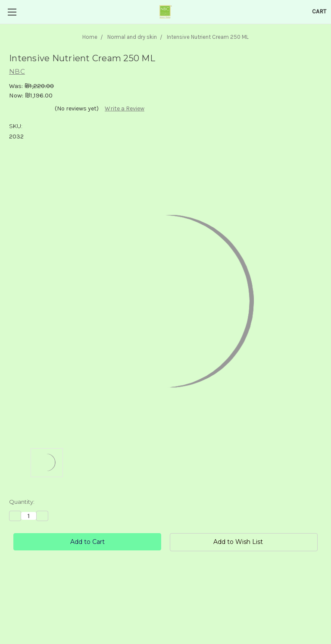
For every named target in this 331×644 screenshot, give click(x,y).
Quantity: (22, 502)
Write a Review (125, 108)
